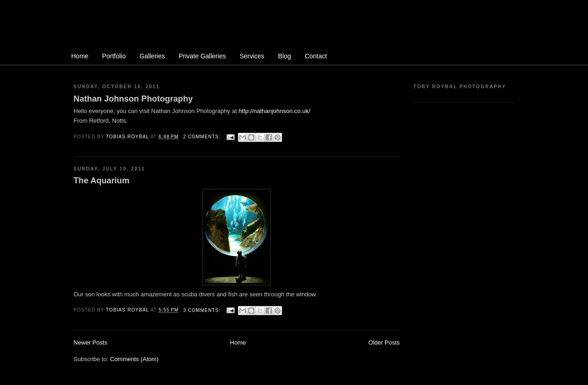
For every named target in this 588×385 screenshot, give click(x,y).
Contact (316, 56)
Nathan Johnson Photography (133, 99)
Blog (284, 56)
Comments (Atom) (134, 359)
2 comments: (203, 137)
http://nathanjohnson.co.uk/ (274, 111)
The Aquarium (102, 181)
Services (252, 56)
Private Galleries (202, 56)
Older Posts (384, 343)
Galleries (152, 56)
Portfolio (114, 56)
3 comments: (203, 310)
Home (80, 56)
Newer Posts (90, 343)
